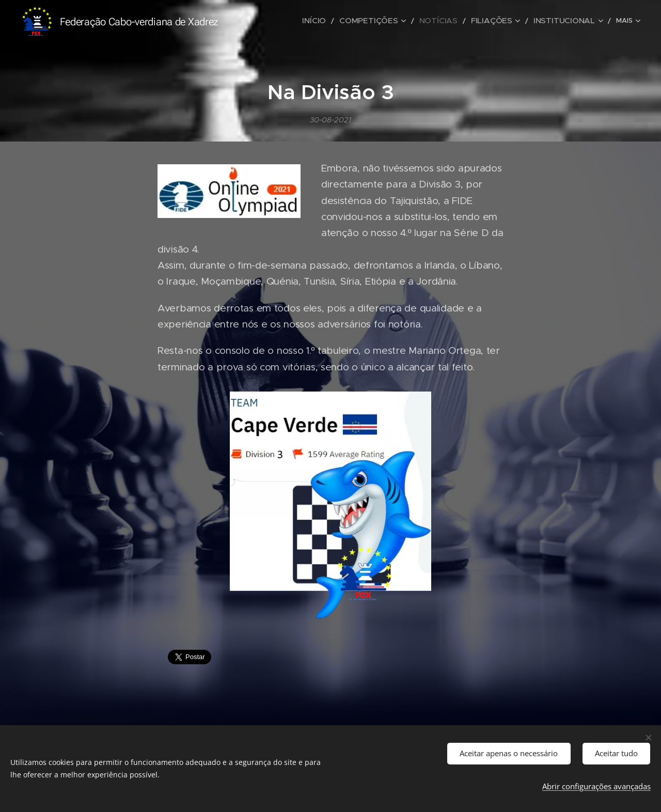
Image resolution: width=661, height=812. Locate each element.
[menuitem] (279, 21)
